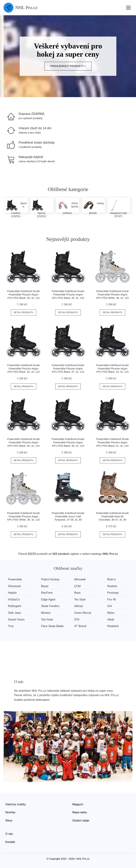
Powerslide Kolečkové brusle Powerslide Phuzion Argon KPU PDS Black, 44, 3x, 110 (68, 294)
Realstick (113, 626)
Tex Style (80, 599)
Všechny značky (16, 804)
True (11, 626)
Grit (110, 606)
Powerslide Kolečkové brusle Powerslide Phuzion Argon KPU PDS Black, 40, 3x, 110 (24, 442)
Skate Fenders (50, 606)
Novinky (10, 812)
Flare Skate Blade (52, 626)
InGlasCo (14, 599)
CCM (77, 586)
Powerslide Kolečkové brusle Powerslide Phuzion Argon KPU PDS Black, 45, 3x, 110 (24, 294)
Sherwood (14, 586)
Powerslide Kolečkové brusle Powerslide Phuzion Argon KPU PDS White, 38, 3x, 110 (24, 516)
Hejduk (12, 593)
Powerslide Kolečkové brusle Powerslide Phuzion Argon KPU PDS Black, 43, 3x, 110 (112, 368)
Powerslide (15, 579)
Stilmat (79, 606)
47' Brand (80, 626)
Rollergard (15, 606)
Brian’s (112, 579)
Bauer (45, 586)
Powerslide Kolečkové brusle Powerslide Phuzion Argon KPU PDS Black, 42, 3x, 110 (24, 368)
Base (77, 593)
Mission (46, 613)
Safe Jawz (15, 613)
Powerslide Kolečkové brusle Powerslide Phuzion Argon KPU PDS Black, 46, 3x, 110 (68, 442)
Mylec (111, 613)
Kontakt (10, 842)
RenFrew (47, 593)
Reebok (112, 586)
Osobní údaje (81, 821)
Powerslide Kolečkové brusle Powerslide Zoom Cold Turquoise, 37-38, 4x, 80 (68, 516)
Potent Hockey (50, 579)
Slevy (9, 821)
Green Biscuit (83, 613)
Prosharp (113, 593)
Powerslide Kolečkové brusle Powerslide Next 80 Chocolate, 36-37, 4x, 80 (112, 516)
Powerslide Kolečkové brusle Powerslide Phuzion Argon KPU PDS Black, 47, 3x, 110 (68, 368)
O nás (9, 834)
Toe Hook (47, 620)
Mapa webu (80, 812)
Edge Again (48, 599)
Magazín (78, 804)
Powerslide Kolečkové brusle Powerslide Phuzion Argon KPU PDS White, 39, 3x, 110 (112, 294)
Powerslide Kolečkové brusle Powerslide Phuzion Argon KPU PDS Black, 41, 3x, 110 (112, 442)
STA (77, 620)
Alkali (111, 620)
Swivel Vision (16, 620)
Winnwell (80, 579)
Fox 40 (112, 599)
